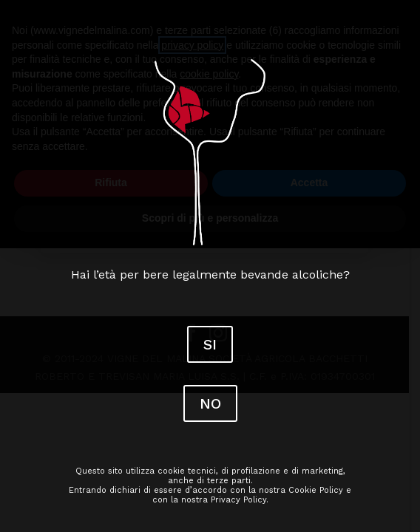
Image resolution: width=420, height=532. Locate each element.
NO (210, 403)
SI (210, 344)
